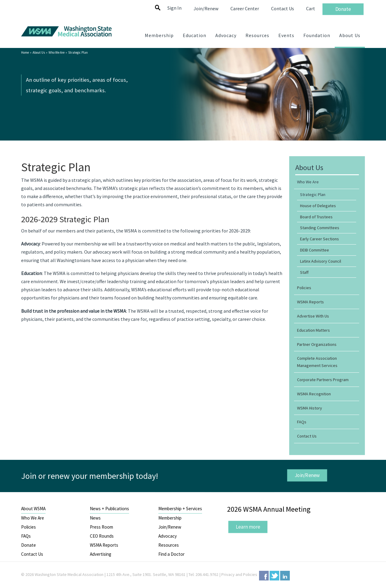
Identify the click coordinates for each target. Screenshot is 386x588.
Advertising (101, 554)
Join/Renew (307, 475)
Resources (169, 545)
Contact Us (32, 554)
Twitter (274, 576)
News (95, 518)
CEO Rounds (102, 536)
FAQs (26, 536)
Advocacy (168, 536)
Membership (170, 518)
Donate (28, 545)
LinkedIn (285, 576)
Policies (28, 527)
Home (25, 52)
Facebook (264, 576)
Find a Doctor (171, 554)
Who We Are (57, 52)
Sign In (174, 8)
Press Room (101, 527)
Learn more (248, 527)
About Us (39, 52)
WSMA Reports (104, 545)
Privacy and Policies (239, 574)
